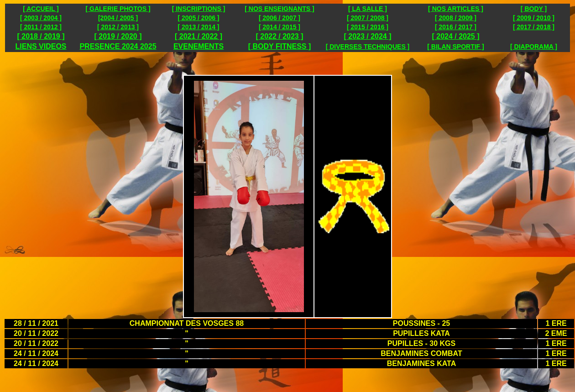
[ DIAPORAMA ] (534, 47)
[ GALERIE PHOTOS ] (118, 9)
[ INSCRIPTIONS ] (199, 9)
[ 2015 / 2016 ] (368, 27)
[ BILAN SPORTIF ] (455, 47)
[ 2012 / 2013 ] (118, 27)
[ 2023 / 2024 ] (367, 36)
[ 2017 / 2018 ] (534, 27)
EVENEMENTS (199, 46)
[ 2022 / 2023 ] (279, 36)
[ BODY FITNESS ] (280, 46)
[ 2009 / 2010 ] (534, 18)
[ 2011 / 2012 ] (41, 27)
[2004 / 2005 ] (118, 18)
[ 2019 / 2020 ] (118, 36)
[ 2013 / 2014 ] (198, 27)
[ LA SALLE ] (368, 9)
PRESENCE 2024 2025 (118, 46)
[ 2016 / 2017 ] (456, 27)
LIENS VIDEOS (41, 46)
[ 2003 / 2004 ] (41, 18)
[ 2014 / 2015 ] (280, 27)
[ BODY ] (534, 9)
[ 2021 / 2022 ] (199, 36)
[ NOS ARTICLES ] (456, 9)
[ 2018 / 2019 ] (41, 36)
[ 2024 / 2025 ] (455, 36)
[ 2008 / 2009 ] (456, 18)
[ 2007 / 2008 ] (368, 18)
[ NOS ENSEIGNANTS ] (279, 9)
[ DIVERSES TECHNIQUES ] (368, 47)
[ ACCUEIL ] (41, 9)
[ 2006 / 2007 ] (280, 18)
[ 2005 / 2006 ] (198, 18)
